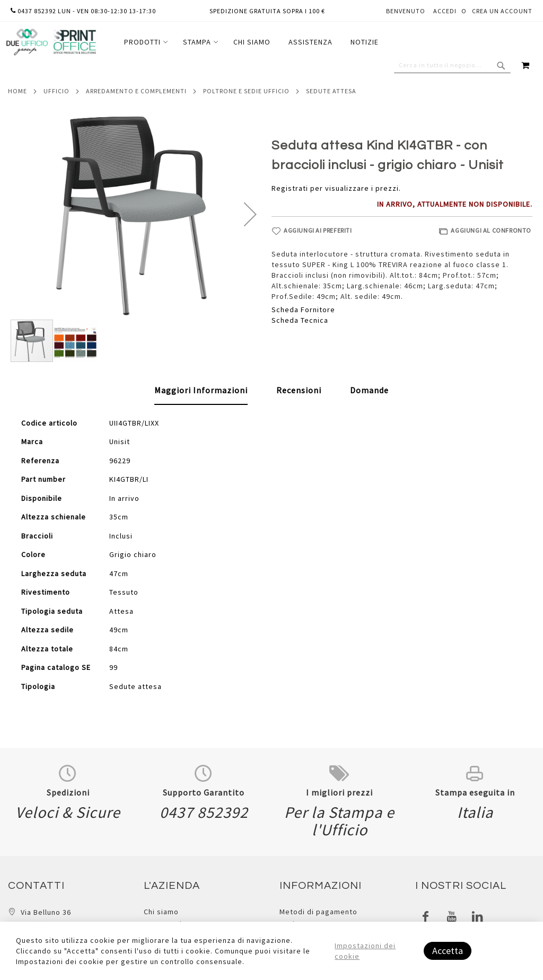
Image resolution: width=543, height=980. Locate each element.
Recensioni (299, 390)
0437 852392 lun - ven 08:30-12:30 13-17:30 (83, 11)
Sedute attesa (331, 91)
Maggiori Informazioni (201, 390)
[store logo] (51, 42)
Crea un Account (502, 11)
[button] (250, 214)
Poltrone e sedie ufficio (246, 91)
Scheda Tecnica (300, 320)
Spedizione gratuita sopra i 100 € (267, 11)
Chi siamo (161, 912)
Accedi (445, 11)
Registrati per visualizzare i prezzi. (336, 188)
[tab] (201, 391)
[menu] (251, 42)
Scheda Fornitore (303, 310)
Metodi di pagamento (318, 912)
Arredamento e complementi (136, 91)
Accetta (448, 951)
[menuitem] (144, 42)
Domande (369, 390)
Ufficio (56, 91)
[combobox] (452, 65)
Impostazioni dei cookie (365, 951)
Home (17, 91)
